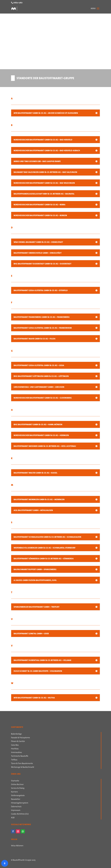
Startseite (15, 781)
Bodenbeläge (16, 734)
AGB (13, 818)
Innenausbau (16, 753)
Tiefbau (14, 760)
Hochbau (15, 749)
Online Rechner (17, 785)
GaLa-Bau (15, 745)
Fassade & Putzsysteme (21, 738)
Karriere (14, 792)
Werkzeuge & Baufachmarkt (23, 767)
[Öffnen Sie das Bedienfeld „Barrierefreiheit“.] (5, 863)
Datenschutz (16, 807)
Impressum (16, 810)
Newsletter (16, 799)
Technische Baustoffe (20, 756)
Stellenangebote (18, 796)
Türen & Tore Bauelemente (22, 764)
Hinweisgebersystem (20, 803)
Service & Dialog (18, 788)
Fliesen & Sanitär (18, 742)
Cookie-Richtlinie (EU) (20, 814)
